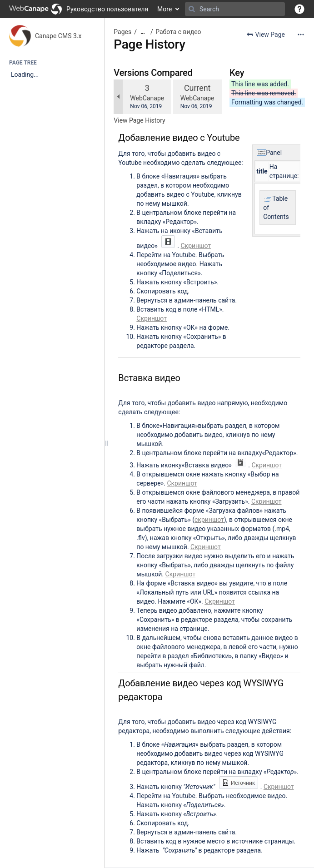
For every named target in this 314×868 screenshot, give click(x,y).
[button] (299, 9)
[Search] (192, 9)
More (164, 9)
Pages (122, 32)
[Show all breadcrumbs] (143, 32)
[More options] (301, 35)
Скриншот (196, 246)
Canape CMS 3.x (58, 36)
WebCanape (147, 98)
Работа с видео (178, 32)
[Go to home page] (79, 9)
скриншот (209, 520)
